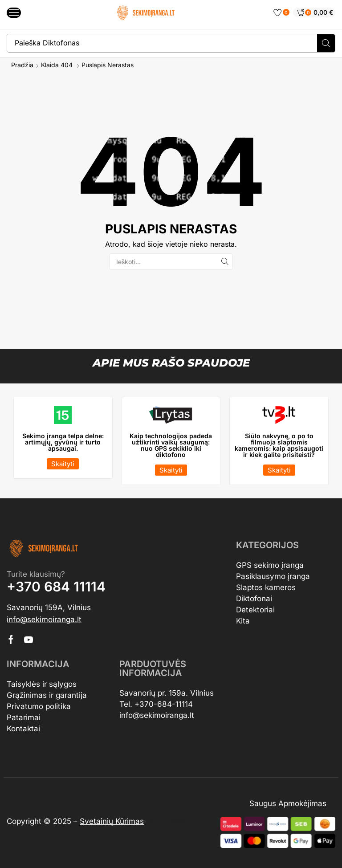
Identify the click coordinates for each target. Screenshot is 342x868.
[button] (14, 12)
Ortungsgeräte (172, 821)
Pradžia (22, 65)
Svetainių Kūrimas (112, 821)
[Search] (326, 43)
